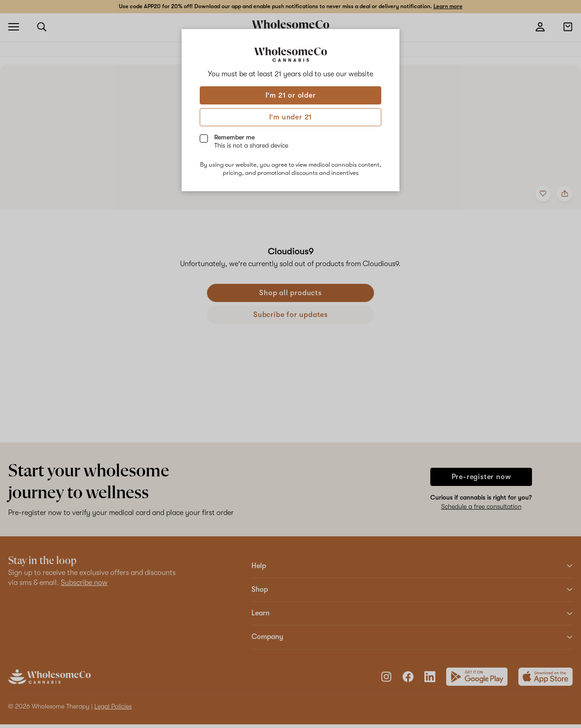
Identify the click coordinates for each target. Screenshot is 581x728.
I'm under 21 (291, 117)
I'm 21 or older (291, 95)
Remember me (251, 141)
